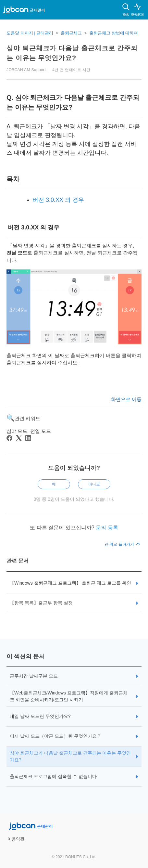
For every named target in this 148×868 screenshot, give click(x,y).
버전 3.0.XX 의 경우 (58, 200)
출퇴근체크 (71, 33)
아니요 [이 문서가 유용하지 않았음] (94, 484)
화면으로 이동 (126, 399)
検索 (126, 14)
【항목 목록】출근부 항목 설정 (41, 603)
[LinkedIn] (28, 438)
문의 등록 (107, 528)
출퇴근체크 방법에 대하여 (114, 33)
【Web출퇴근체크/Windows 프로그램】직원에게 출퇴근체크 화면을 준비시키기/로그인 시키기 (69, 696)
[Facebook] (9, 438)
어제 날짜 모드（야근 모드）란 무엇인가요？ (55, 736)
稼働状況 (138, 14)
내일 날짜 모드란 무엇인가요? (40, 716)
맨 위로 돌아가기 (123, 544)
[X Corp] (19, 438)
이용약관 (16, 839)
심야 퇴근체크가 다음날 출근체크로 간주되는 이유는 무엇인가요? (70, 756)
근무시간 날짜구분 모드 (34, 676)
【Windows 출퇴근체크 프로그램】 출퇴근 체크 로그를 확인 (70, 583)
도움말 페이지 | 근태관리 (30, 33)
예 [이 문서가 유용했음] (54, 484)
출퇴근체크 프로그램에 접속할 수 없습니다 (53, 776)
